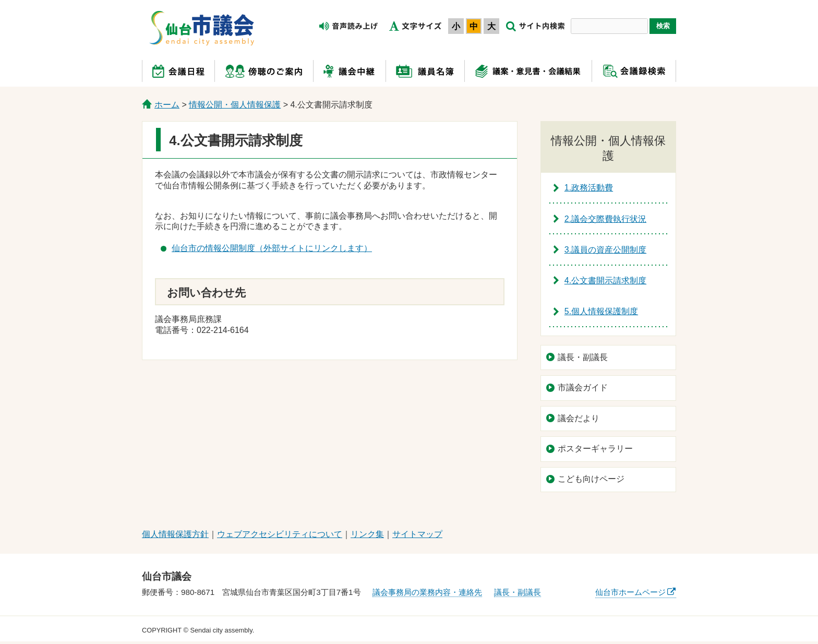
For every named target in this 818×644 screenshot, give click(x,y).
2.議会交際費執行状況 (605, 219)
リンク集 (367, 534)
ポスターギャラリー (595, 449)
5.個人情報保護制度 (601, 311)
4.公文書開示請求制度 (605, 281)
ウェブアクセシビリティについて (280, 534)
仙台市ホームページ (630, 592)
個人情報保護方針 (175, 534)
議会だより (579, 418)
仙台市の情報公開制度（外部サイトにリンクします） (272, 248)
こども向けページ (591, 479)
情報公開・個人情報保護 (235, 105)
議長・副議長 (583, 357)
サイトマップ (417, 534)
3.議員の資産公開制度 (605, 250)
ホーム (167, 105)
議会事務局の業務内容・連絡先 (427, 592)
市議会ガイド (583, 387)
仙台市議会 (201, 28)
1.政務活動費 (589, 188)
